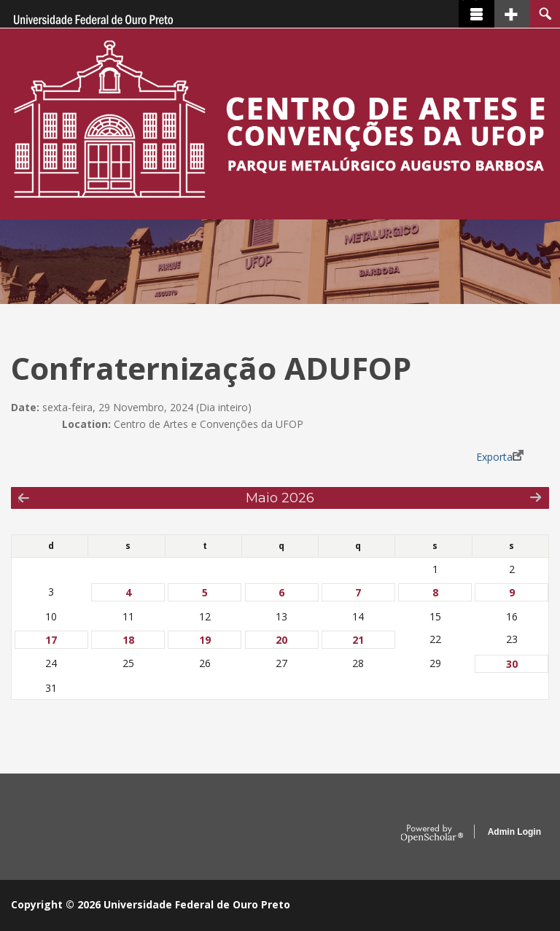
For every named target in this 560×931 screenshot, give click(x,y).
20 (281, 640)
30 (512, 664)
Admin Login (514, 832)
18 (128, 640)
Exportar (496, 457)
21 (358, 640)
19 (205, 640)
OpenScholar (432, 834)
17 (51, 640)
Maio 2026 (280, 498)
